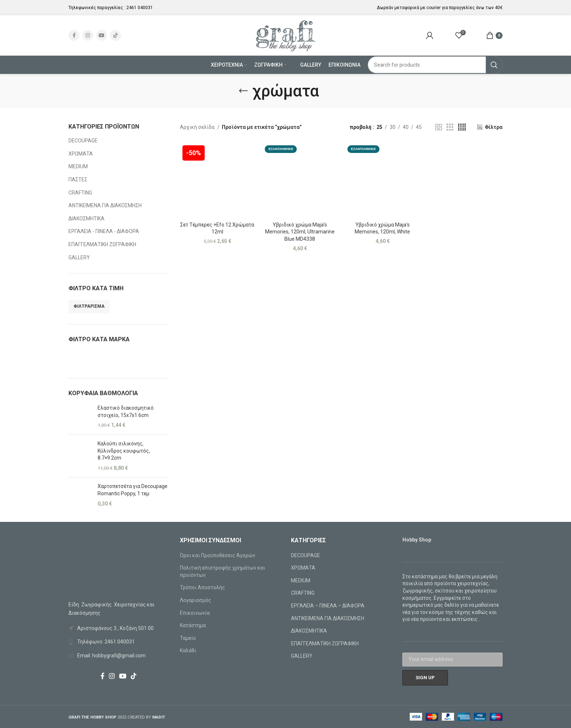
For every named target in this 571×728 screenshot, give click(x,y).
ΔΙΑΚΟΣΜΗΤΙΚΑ (86, 219)
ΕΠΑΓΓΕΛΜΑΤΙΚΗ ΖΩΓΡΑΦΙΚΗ (102, 244)
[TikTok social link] (115, 35)
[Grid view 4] (462, 127)
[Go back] (243, 91)
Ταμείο (188, 638)
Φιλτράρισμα (89, 306)
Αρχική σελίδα (198, 127)
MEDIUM (78, 166)
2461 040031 (140, 8)
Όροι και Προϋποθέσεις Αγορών (218, 555)
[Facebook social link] (74, 35)
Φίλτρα (494, 127)
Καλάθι (188, 650)
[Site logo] (286, 35)
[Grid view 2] (439, 127)
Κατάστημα (193, 625)
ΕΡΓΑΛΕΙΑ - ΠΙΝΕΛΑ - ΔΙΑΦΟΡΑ (104, 231)
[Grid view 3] (450, 127)
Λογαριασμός (196, 600)
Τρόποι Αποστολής (202, 587)
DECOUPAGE (83, 141)
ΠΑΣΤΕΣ (78, 180)
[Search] (435, 65)
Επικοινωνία (195, 613)
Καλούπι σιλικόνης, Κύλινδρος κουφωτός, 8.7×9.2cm (124, 451)
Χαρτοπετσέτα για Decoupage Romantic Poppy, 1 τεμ (133, 490)
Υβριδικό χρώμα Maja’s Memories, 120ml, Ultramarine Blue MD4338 (300, 232)
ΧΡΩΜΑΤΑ (81, 154)
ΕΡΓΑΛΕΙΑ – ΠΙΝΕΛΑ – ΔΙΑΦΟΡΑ (328, 606)
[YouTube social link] (102, 35)
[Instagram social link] (88, 35)
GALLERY (79, 257)
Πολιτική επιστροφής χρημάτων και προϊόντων (223, 571)
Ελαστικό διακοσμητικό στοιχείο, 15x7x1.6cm (126, 412)
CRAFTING (80, 193)
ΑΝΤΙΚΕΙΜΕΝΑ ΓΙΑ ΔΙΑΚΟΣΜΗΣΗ (105, 205)
